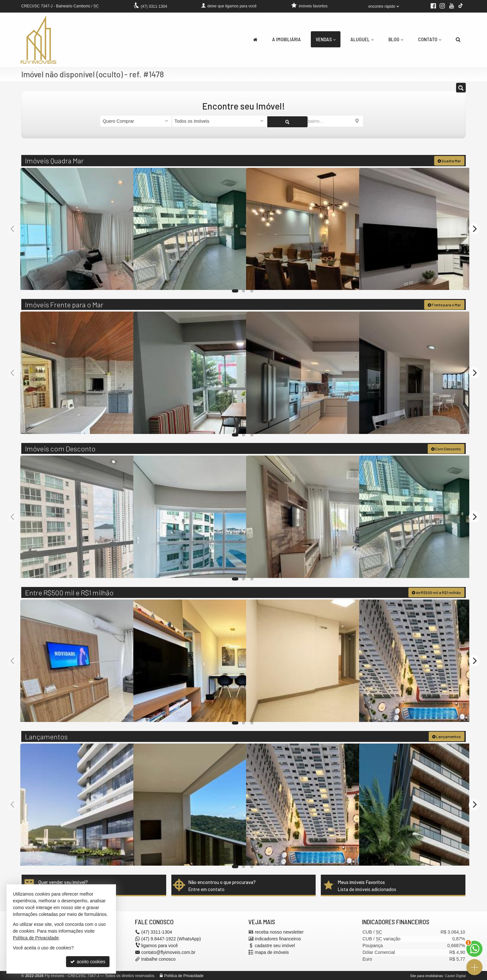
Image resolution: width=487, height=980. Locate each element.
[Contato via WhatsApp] (474, 949)
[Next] (474, 228)
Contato (430, 39)
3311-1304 (154, 6)
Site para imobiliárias (426, 975)
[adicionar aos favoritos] (121, 279)
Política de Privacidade (184, 975)
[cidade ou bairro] (315, 121)
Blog (396, 39)
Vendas (326, 39)
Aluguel (362, 39)
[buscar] (375, 121)
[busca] (458, 39)
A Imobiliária (286, 39)
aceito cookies (88, 962)
